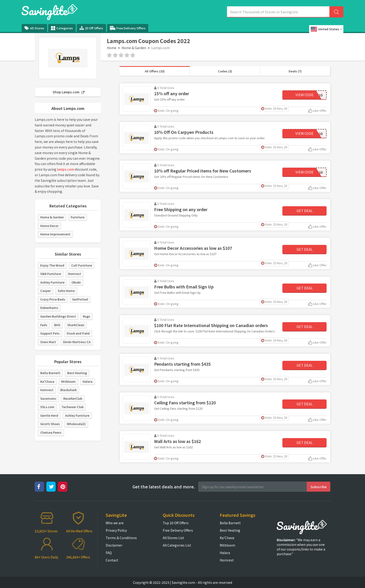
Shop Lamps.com (69, 92)
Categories (62, 28)
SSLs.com (47, 407)
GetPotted (80, 299)
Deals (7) (295, 71)
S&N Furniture (51, 274)
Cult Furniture (82, 265)
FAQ (109, 553)
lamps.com (66, 169)
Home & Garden (134, 48)
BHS (57, 325)
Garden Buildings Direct (58, 316)
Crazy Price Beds (53, 299)
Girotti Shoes (50, 424)
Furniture (78, 217)
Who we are (115, 523)
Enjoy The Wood (52, 265)
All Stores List (173, 538)
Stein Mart (48, 342)
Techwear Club (73, 407)
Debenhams (49, 308)
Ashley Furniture (52, 282)
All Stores (34, 28)
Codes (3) (225, 71)
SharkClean (76, 325)
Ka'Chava (47, 381)
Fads (44, 325)
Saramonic (48, 398)
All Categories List (177, 545)
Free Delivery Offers (128, 28)
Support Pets (50, 333)
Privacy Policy (116, 530)
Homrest (74, 274)
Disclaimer (114, 545)
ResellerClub (73, 398)
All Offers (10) (155, 71)
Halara (88, 381)
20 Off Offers (91, 28)
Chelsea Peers (51, 432)
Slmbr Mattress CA (77, 342)
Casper (46, 291)
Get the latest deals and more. (164, 487)
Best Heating (77, 373)
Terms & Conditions (121, 538)
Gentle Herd (49, 415)
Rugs (86, 316)
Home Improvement (55, 234)
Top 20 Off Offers (176, 523)
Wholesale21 (76, 424)
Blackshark (68, 390)
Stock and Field (78, 333)
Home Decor (49, 226)
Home (112, 48)
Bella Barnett (50, 373)
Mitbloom (68, 381)
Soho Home (66, 291)
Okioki (76, 282)
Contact (112, 560)
